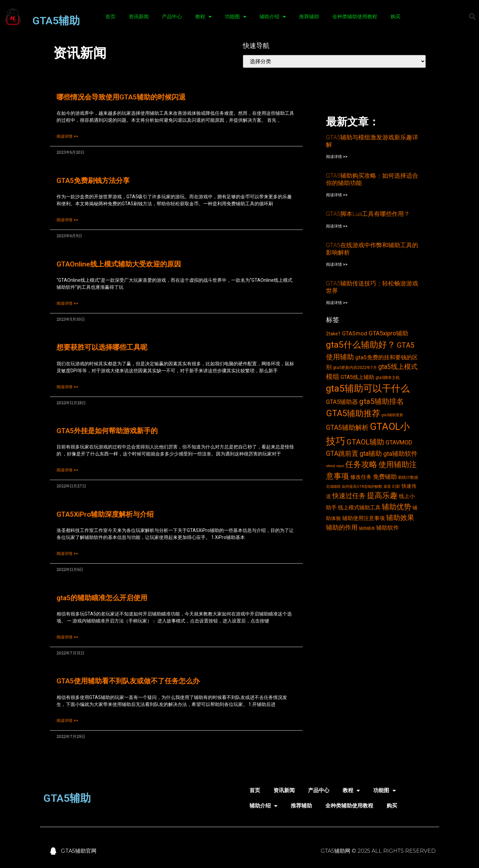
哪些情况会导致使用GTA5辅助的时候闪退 (121, 97)
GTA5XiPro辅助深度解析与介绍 (105, 514)
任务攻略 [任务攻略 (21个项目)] (361, 464)
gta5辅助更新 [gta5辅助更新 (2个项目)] (392, 415)
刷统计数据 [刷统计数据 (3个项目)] (408, 477)
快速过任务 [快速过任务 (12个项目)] (349, 496)
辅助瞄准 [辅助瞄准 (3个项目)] (367, 528)
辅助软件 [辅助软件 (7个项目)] (388, 528)
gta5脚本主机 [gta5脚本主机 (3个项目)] (388, 377)
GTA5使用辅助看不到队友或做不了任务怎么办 (128, 681)
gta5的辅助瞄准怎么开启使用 (102, 598)
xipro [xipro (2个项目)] (340, 466)
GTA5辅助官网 (79, 851)
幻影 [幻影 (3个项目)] (396, 486)
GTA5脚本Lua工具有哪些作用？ (368, 214)
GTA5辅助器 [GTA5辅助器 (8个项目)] (342, 402)
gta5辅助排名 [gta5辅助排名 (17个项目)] (382, 401)
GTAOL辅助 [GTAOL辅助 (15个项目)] (365, 442)
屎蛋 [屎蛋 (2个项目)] (387, 487)
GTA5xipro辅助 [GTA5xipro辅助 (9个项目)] (388, 333)
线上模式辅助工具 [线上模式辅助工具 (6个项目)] (359, 508)
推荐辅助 (309, 17)
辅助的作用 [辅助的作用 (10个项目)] (342, 527)
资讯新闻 (139, 17)
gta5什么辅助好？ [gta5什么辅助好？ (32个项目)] (361, 345)
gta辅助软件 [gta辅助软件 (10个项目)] (400, 454)
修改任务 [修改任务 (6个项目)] (361, 477)
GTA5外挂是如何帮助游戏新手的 (107, 431)
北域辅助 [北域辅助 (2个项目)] (333, 487)
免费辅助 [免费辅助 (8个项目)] (385, 477)
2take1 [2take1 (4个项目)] (333, 334)
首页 (110, 17)
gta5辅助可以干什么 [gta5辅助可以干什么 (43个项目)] (368, 388)
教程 (203, 17)
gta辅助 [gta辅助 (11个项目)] (371, 454)
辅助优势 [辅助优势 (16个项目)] (397, 507)
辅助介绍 (273, 17)
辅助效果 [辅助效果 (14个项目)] (400, 518)
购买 (396, 17)
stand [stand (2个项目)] (330, 466)
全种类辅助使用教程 (355, 17)
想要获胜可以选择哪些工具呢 (102, 347)
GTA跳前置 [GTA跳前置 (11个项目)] (342, 454)
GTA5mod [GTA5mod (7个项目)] (355, 333)
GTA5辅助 (56, 21)
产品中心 (172, 17)
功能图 (236, 17)
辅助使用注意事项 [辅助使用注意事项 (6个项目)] (364, 518)
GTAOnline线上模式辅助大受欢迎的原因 (119, 264)
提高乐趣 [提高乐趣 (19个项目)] (382, 496)
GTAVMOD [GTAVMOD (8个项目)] (399, 442)
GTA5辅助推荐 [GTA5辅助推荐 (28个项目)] (353, 413)
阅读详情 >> (67, 136)
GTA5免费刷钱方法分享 (93, 181)
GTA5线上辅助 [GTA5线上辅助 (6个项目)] (357, 377)
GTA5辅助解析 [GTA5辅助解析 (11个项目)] (347, 428)
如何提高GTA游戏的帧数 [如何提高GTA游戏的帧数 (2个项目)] (362, 487)
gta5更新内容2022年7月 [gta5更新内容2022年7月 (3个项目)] (355, 367)
